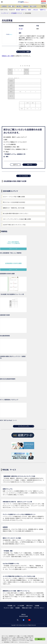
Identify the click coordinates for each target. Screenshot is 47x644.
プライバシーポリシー (39, 608)
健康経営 (26, 6)
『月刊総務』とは (11, 606)
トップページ (5, 13)
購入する (32, 165)
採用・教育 (11, 6)
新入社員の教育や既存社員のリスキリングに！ (16, 213)
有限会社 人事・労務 (7, 56)
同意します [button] (40, 639)
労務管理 (4, 6)
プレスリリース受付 (8, 608)
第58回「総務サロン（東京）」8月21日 (27, 10)
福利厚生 (19, 6)
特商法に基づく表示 (27, 608)
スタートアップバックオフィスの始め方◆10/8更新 (17, 219)
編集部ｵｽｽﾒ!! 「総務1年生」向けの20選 (14, 208)
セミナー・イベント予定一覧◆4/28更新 (14, 197)
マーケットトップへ (26, 426)
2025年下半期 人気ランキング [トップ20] (14, 225)
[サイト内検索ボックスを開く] (45, 6)
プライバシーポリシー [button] (24, 642)
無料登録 (44, 1)
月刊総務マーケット (17, 13)
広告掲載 (37, 606)
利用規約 (18, 608)
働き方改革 (33, 6)
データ (21, 29)
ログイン (44, 3)
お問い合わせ (29, 606)
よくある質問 (21, 606)
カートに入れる (25, 176)
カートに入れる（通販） (24, 52)
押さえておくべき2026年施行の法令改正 (14, 202)
